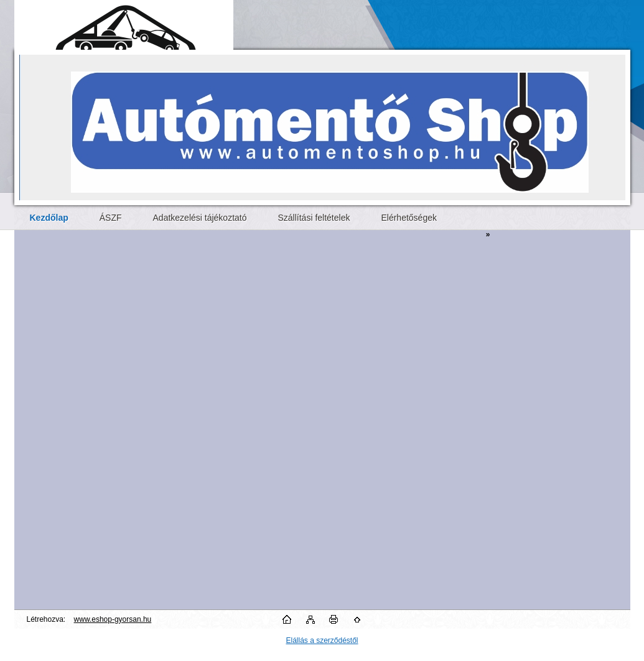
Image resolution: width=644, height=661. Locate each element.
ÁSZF (111, 218)
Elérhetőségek (409, 218)
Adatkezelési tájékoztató (200, 218)
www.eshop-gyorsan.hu (113, 619)
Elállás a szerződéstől (322, 640)
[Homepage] (49, 218)
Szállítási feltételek (314, 218)
